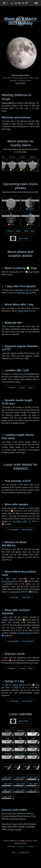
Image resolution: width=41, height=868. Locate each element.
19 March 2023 (20, 521)
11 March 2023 (14, 592)
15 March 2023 (25, 633)
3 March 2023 (34, 508)
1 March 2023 (7, 620)
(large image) (20, 83)
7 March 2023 (23, 311)
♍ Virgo (29, 272)
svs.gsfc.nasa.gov (15, 829)
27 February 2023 (22, 293)
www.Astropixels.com (18, 819)
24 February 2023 (9, 581)
